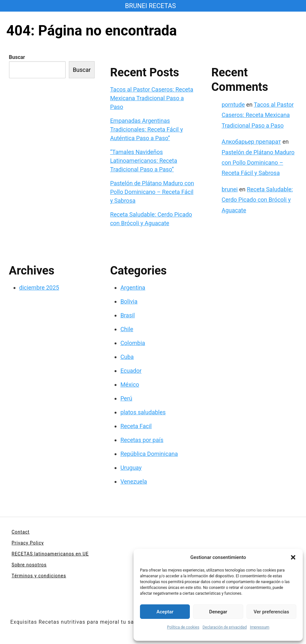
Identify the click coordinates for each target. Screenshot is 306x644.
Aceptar (165, 612)
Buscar (17, 57)
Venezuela (134, 481)
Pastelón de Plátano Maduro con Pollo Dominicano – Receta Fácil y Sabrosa (152, 192)
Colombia (133, 343)
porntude (233, 105)
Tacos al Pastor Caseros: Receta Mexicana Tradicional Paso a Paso (152, 98)
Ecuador (131, 371)
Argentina (133, 288)
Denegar (218, 612)
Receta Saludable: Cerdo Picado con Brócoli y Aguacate (257, 200)
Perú (126, 398)
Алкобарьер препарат (251, 142)
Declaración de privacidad (224, 627)
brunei (230, 189)
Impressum (260, 627)
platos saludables (143, 412)
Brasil (128, 315)
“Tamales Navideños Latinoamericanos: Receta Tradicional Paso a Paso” (144, 161)
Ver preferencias (271, 612)
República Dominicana (149, 454)
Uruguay (131, 468)
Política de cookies (183, 627)
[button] (293, 557)
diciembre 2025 (39, 288)
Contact (21, 532)
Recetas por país (142, 440)
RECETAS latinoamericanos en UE (50, 554)
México (130, 384)
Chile (127, 329)
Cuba (127, 357)
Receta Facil (136, 426)
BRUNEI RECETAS (150, 6)
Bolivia (129, 301)
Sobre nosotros (29, 565)
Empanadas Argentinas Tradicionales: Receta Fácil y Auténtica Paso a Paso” (146, 129)
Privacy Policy (28, 543)
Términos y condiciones (39, 576)
